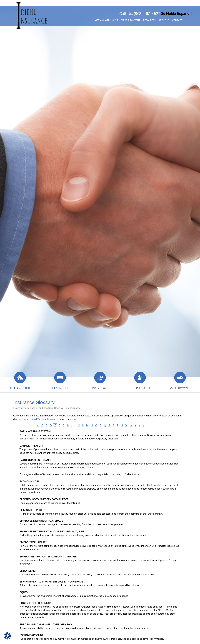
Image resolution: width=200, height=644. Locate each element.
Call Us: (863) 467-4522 (140, 14)
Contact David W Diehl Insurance (40, 419)
